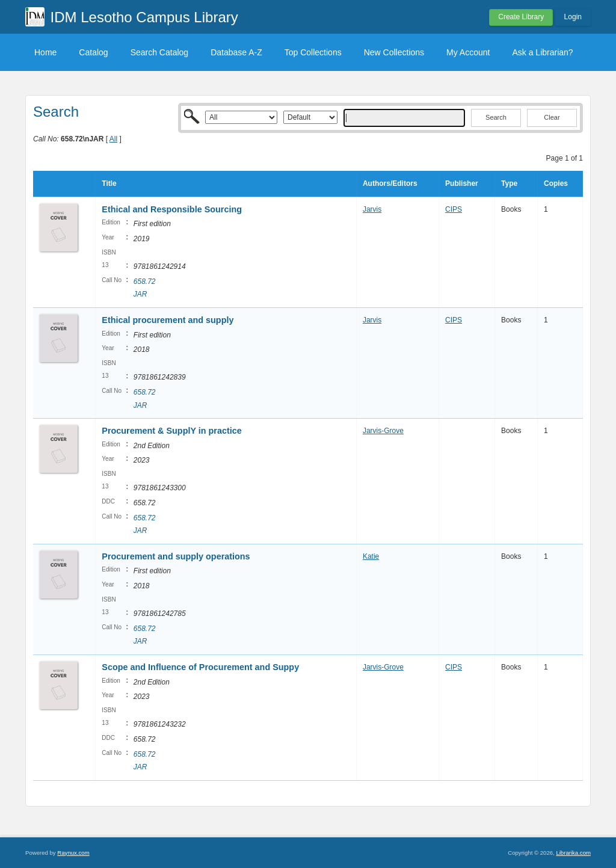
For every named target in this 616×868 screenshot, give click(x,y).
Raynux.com (73, 853)
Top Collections (313, 52)
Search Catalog (160, 52)
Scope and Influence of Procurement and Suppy (200, 667)
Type (509, 183)
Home (45, 52)
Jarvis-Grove (383, 431)
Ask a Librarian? (542, 52)
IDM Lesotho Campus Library (144, 17)
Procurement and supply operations (176, 556)
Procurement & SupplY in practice (171, 431)
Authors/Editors (390, 183)
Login (573, 17)
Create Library (521, 17)
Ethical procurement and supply (168, 320)
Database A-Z (236, 52)
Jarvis (372, 209)
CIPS (454, 209)
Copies (556, 183)
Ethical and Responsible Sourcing (172, 209)
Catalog (93, 52)
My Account (468, 52)
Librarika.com (573, 853)
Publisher (462, 183)
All (113, 139)
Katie (371, 556)
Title (109, 183)
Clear (552, 117)
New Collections (394, 52)
